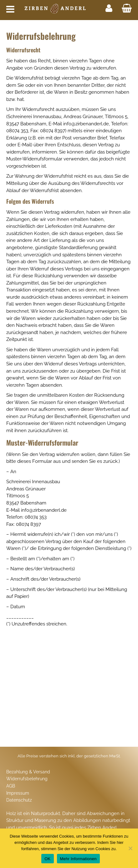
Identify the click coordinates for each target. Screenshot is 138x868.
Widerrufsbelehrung (27, 779)
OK (47, 859)
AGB (11, 786)
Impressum (18, 793)
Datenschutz (19, 800)
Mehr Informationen (78, 859)
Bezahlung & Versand (28, 772)
